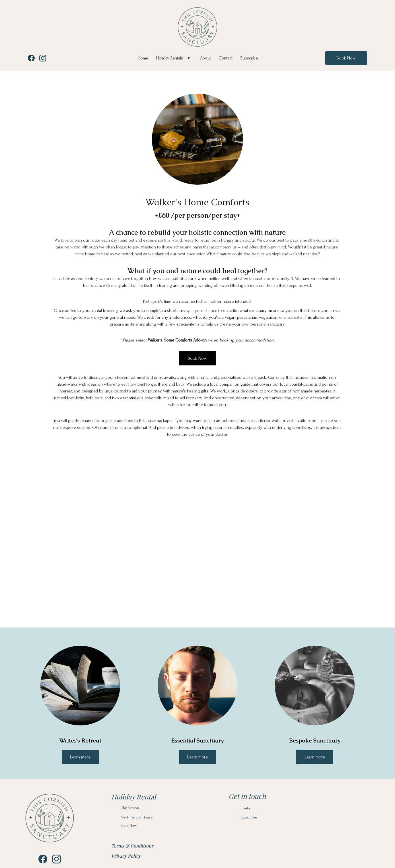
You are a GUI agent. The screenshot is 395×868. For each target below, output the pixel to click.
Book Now (346, 58)
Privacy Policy (126, 856)
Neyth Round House (137, 817)
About (205, 58)
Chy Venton (130, 808)
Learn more (197, 757)
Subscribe (249, 58)
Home (143, 58)
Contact (226, 58)
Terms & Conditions (132, 846)
